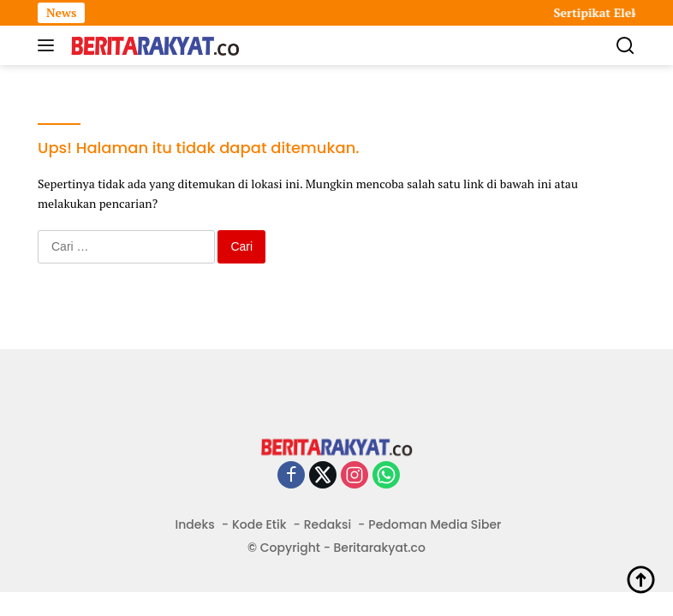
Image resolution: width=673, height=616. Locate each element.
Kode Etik (259, 524)
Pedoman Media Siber (435, 524)
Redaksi (328, 524)
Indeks (195, 524)
